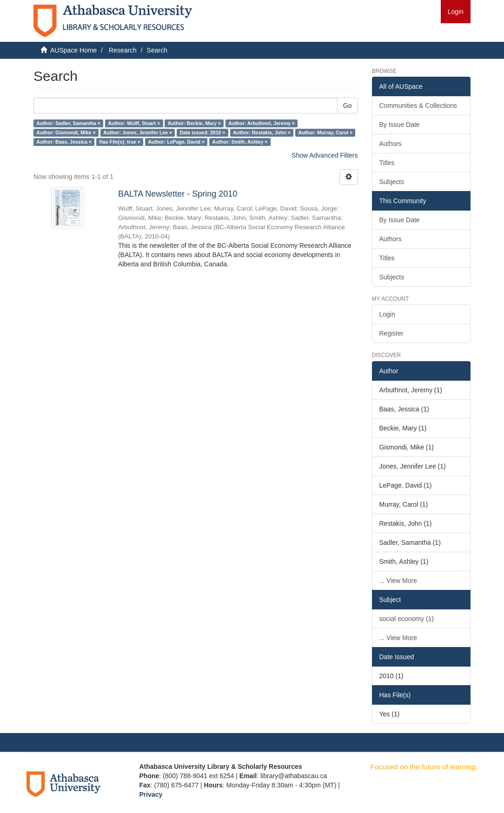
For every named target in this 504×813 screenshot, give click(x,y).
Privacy (151, 794)
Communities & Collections (418, 106)
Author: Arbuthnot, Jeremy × (262, 123)
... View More (398, 581)
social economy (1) (407, 619)
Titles (387, 163)
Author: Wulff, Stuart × (134, 123)
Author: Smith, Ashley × (240, 142)
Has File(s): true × (120, 142)
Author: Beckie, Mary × (194, 123)
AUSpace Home (73, 50)
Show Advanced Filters (325, 155)
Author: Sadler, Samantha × (68, 123)
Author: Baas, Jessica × (64, 142)
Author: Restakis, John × (262, 132)
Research (123, 50)
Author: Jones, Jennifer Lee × (138, 132)
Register (391, 333)
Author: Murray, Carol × (325, 132)
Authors (391, 144)
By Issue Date (400, 125)
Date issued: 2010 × (203, 132)
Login (387, 314)
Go (348, 106)
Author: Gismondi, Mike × (66, 132)
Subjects (392, 182)
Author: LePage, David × (176, 142)
